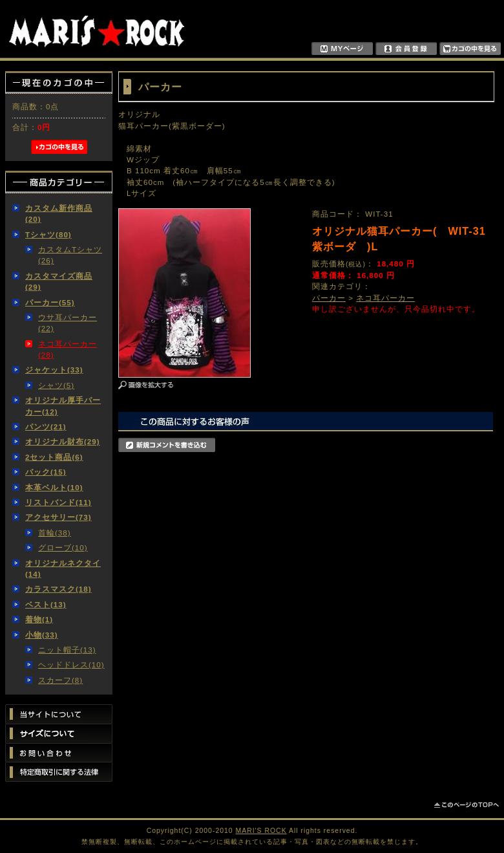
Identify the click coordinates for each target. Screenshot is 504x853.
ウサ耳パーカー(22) (68, 323)
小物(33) (42, 635)
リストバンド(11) (58, 502)
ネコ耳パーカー (385, 298)
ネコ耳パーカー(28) (68, 349)
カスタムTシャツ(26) (70, 255)
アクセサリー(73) (58, 517)
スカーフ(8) (60, 680)
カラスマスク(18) (58, 589)
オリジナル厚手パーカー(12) (63, 405)
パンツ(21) (46, 426)
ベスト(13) (46, 604)
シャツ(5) (56, 385)
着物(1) (39, 619)
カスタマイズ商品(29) (59, 281)
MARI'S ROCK (261, 831)
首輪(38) (55, 533)
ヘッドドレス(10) (71, 664)
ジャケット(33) (54, 370)
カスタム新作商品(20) (59, 213)
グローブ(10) (63, 547)
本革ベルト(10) (54, 487)
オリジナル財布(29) (63, 441)
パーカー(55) (50, 302)
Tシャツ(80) (48, 234)
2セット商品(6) (54, 457)
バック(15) (46, 472)
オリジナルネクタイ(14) (63, 568)
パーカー (329, 298)
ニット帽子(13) (67, 650)
